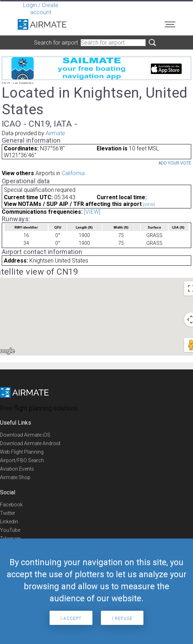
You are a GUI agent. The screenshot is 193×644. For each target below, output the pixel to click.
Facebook (11, 505)
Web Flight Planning (22, 452)
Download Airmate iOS (25, 435)
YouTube (10, 530)
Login (30, 5)
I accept (71, 619)
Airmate (55, 133)
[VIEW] (149, 205)
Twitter (8, 513)
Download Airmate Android (30, 443)
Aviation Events (17, 469)
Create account (44, 9)
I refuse (122, 619)
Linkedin (9, 522)
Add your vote (175, 163)
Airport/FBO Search (22, 460)
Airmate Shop (15, 477)
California (73, 173)
